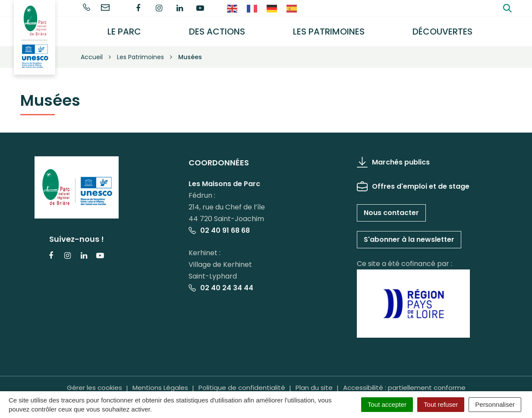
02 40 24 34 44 (221, 288)
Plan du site (314, 388)
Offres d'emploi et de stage (413, 186)
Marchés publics (393, 162)
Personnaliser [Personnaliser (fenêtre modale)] (495, 404)
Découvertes (442, 32)
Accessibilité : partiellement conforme (404, 388)
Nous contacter (391, 212)
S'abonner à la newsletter (409, 239)
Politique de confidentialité (242, 388)
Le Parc (125, 32)
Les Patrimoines (329, 32)
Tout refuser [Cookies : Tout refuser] (441, 404)
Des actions (217, 32)
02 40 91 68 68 (219, 230)
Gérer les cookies (94, 388)
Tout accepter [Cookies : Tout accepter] (387, 404)
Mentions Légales (160, 388)
